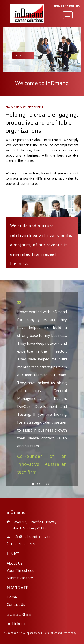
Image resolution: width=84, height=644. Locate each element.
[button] (9, 54)
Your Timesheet (20, 570)
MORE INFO (23, 55)
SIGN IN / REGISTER (67, 6)
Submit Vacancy (20, 578)
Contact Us (16, 605)
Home (12, 597)
